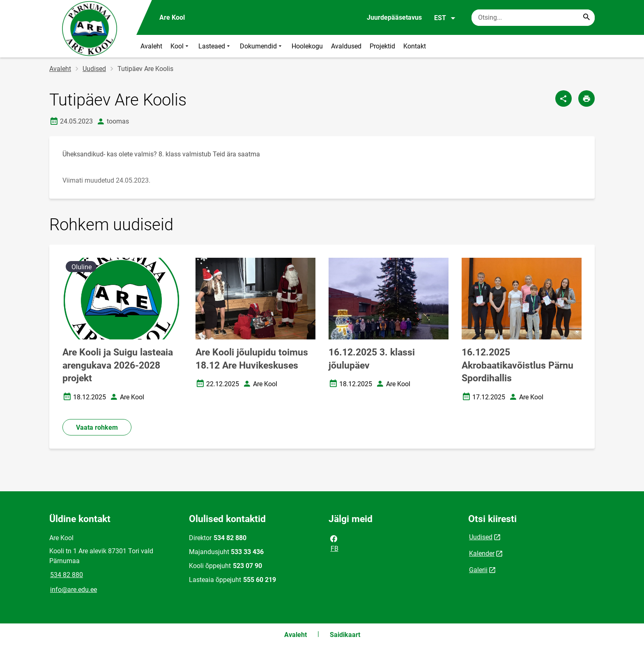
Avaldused (346, 46)
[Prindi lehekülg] (586, 99)
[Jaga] (563, 99)
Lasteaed (215, 46)
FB (334, 543)
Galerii (478, 570)
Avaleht (151, 46)
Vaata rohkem (97, 427)
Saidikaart (345, 635)
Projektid (382, 46)
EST (445, 18)
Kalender (482, 553)
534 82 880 (67, 575)
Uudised (94, 69)
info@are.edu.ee (74, 590)
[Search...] (586, 18)
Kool (180, 46)
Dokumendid (262, 46)
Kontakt (415, 46)
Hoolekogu (307, 46)
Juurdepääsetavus (394, 17)
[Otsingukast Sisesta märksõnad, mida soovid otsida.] (533, 18)
